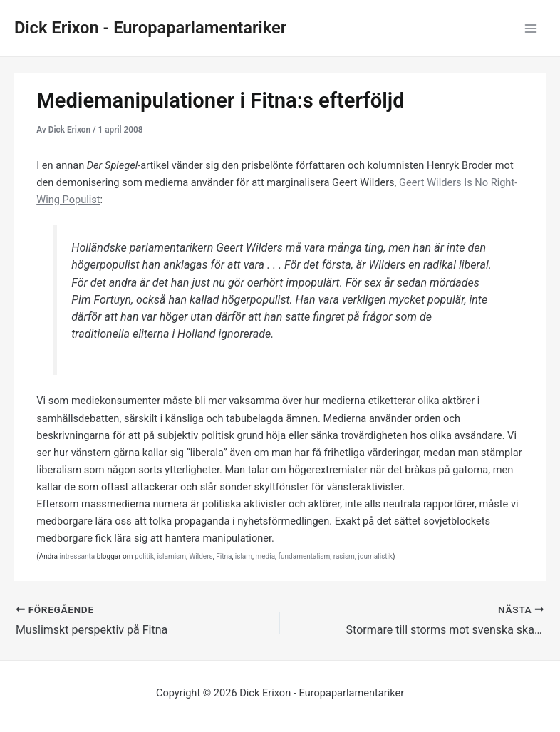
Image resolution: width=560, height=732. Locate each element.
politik (144, 556)
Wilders (201, 556)
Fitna (224, 556)
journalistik (375, 556)
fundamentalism (305, 556)
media (266, 556)
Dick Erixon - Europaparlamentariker (150, 28)
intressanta (77, 556)
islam (244, 556)
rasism (344, 556)
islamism (171, 556)
